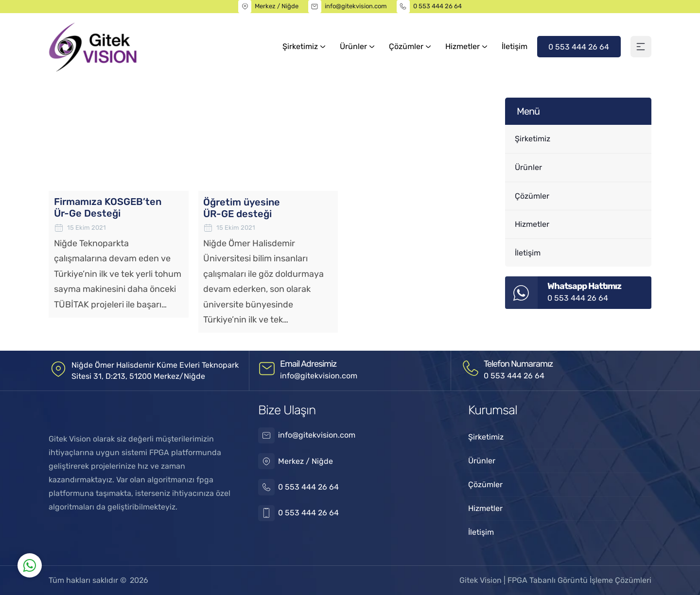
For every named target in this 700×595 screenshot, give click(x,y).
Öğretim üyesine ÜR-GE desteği (242, 208)
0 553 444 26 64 (437, 6)
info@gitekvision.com (356, 6)
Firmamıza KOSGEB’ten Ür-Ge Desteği (108, 208)
